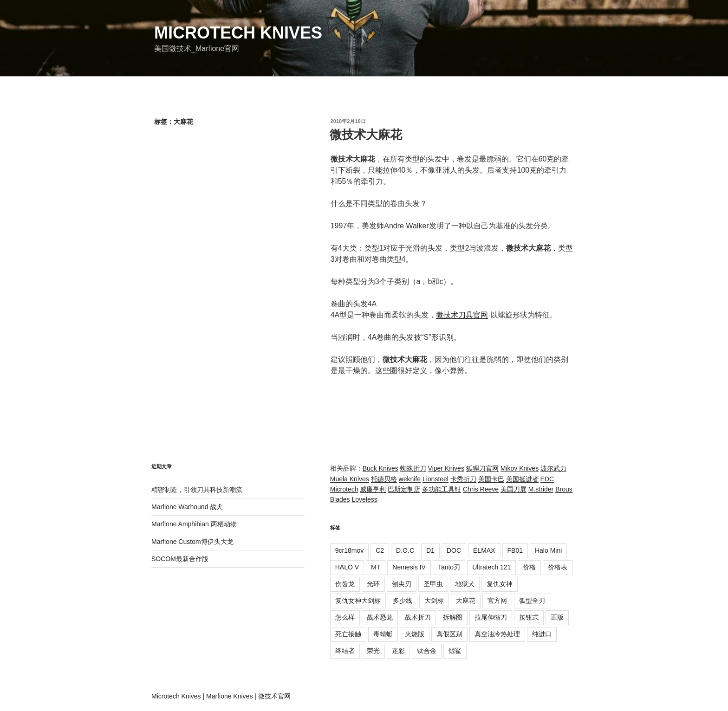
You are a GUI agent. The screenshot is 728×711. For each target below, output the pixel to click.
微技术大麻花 (366, 135)
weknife (410, 479)
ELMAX (484, 550)
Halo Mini (548, 550)
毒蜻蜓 (383, 634)
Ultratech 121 (491, 567)
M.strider (541, 489)
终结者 (345, 651)
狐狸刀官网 (482, 468)
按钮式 (529, 617)
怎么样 (345, 617)
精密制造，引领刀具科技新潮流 (197, 490)
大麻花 (466, 601)
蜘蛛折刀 (413, 468)
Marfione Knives (229, 696)
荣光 (373, 651)
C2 (380, 550)
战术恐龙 (380, 617)
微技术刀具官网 (462, 315)
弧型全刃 (532, 601)
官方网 (497, 601)
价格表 (558, 567)
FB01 (515, 550)
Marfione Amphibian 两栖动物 (194, 524)
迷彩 (398, 651)
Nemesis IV (409, 567)
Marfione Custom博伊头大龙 (192, 542)
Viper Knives (446, 468)
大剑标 (434, 601)
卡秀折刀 (463, 479)
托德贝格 (384, 479)
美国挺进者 (522, 479)
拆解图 (453, 617)
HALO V (347, 567)
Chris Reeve (481, 489)
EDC (547, 479)
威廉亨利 (373, 489)
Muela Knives (350, 479)
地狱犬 (465, 584)
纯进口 (542, 634)
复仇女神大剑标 (358, 601)
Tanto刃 (449, 567)
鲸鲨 (455, 651)
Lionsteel (435, 479)
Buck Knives (380, 468)
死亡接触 (348, 634)
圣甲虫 (433, 584)
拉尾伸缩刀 (491, 617)
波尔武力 (553, 468)
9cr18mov (349, 550)
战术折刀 (418, 617)
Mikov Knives (520, 468)
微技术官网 (274, 696)
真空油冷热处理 (497, 634)
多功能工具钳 (442, 489)
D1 (430, 550)
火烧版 (415, 634)
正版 (557, 617)
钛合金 (427, 651)
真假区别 (449, 634)
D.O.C (405, 550)
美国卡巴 (491, 479)
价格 (529, 567)
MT (376, 567)
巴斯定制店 (404, 489)
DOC (454, 550)
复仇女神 (500, 584)
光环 (373, 584)
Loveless (364, 499)
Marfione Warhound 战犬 (187, 507)
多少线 (403, 601)
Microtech (344, 489)
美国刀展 (513, 489)
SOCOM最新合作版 (180, 559)
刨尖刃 (402, 584)
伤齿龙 (345, 584)
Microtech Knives (238, 33)
